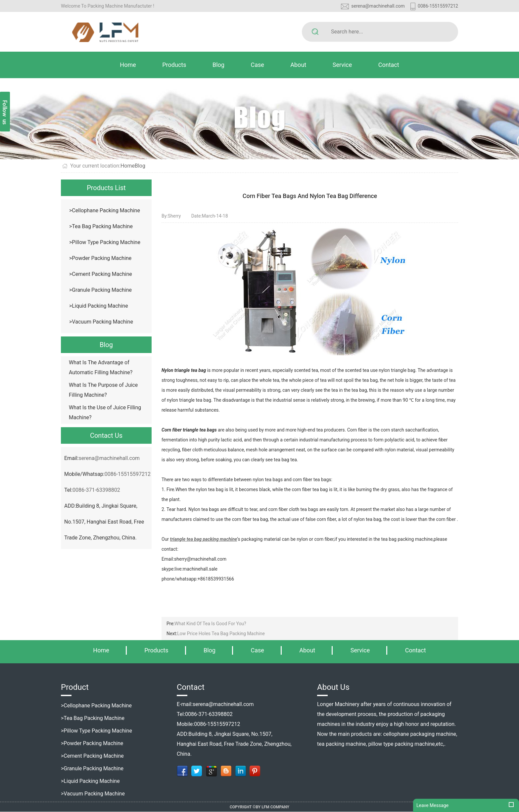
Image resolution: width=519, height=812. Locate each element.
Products (174, 65)
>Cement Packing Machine (101, 274)
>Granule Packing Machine (100, 290)
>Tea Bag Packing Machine (101, 226)
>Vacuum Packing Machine (101, 322)
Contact (389, 65)
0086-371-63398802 (96, 490)
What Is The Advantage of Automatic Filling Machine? (101, 367)
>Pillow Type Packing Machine (105, 242)
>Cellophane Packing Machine (105, 210)
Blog (218, 65)
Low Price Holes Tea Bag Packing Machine (221, 634)
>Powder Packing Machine (100, 258)
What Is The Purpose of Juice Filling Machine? (103, 390)
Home (128, 65)
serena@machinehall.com (378, 6)
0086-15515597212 (438, 6)
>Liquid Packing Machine (99, 306)
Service (342, 65)
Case (257, 65)
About (298, 65)
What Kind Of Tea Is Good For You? (210, 624)
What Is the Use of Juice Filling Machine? (105, 412)
